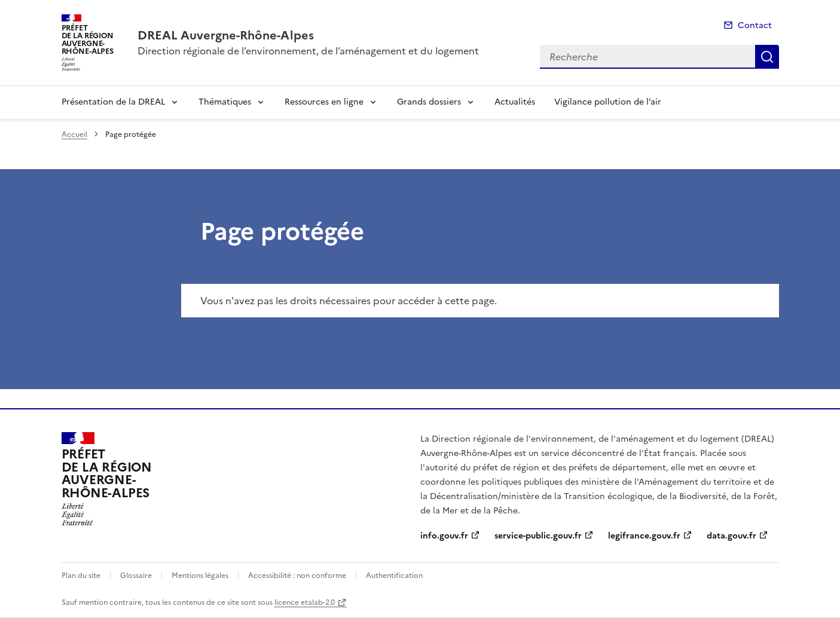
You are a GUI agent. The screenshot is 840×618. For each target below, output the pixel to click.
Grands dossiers (429, 102)
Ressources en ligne (324, 102)
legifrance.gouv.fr (644, 536)
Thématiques (225, 102)
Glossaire (136, 576)
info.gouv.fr (444, 536)
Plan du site (81, 576)
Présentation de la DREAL (113, 102)
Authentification (394, 576)
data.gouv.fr (731, 536)
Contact (755, 25)
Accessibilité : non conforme (297, 576)
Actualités (515, 102)
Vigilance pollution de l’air (608, 102)
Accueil (74, 134)
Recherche (767, 57)
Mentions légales (200, 576)
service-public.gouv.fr (538, 536)
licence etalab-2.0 (305, 602)
